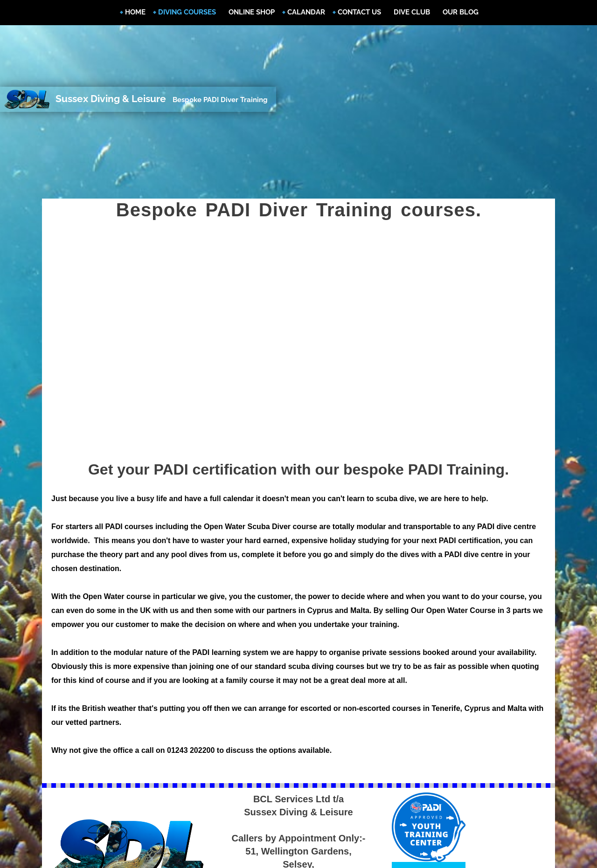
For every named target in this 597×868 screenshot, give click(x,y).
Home (135, 12)
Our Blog (461, 12)
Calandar (306, 12)
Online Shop (252, 12)
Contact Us (359, 12)
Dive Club (412, 12)
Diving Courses (187, 12)
